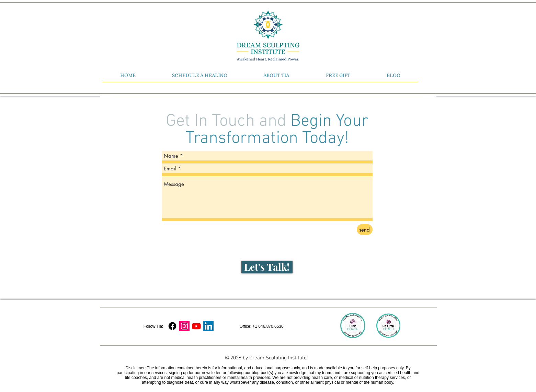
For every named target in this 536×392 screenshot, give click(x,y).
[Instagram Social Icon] (184, 326)
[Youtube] (196, 326)
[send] (365, 229)
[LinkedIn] (208, 326)
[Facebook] (172, 326)
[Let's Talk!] (267, 267)
